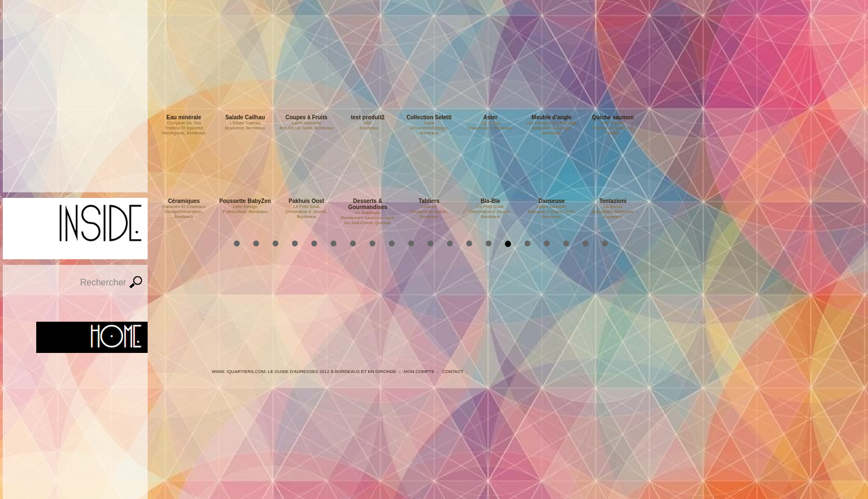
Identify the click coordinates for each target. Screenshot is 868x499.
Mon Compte (419, 372)
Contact (453, 372)
